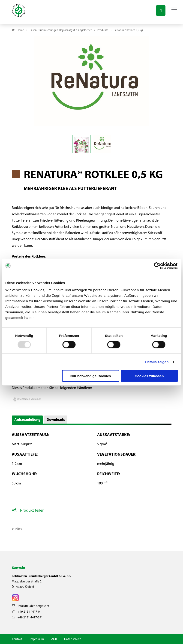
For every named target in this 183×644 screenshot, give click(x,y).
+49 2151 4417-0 (26, 612)
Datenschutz (73, 639)
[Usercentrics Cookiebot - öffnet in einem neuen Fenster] (157, 266)
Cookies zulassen (149, 376)
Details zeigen (157, 362)
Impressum (37, 639)
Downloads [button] (56, 420)
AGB (54, 639)
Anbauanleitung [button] (27, 420)
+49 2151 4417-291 (27, 618)
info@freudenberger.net (31, 606)
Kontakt (17, 639)
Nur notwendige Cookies (91, 376)
